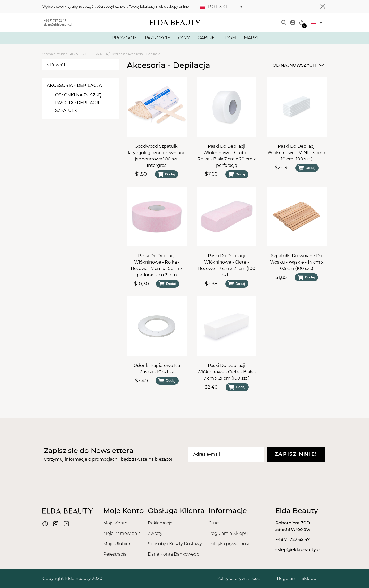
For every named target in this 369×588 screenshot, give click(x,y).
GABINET (207, 38)
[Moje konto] (293, 23)
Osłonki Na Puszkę (78, 95)
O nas (215, 523)
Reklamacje (160, 523)
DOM (231, 38)
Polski (214, 7)
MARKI (251, 38)
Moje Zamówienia (122, 533)
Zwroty (155, 533)
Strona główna (54, 54)
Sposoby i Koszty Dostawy (175, 544)
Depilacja (118, 54)
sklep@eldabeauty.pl (58, 25)
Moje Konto (115, 523)
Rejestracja (115, 554)
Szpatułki (67, 110)
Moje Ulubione (119, 544)
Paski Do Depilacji (77, 103)
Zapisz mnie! (296, 454)
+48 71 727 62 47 (55, 21)
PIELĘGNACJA (96, 54)
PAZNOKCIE (158, 38)
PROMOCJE (125, 38)
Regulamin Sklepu (228, 533)
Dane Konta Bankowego (174, 554)
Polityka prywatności (230, 544)
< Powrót (56, 65)
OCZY (184, 38)
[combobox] (298, 65)
